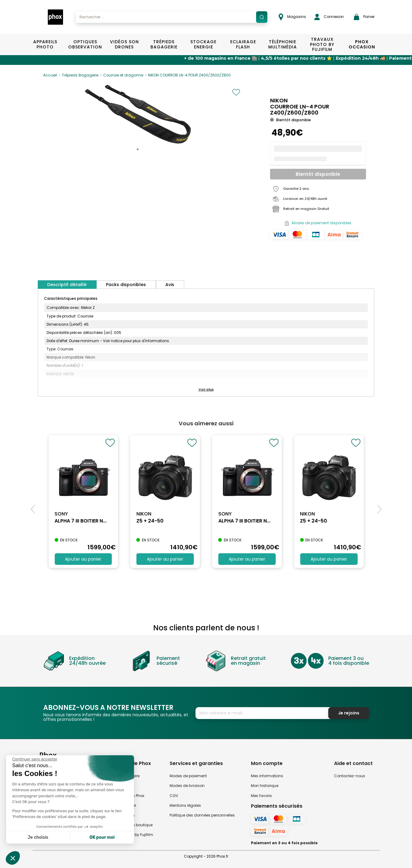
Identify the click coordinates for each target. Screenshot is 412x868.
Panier (364, 17)
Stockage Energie (203, 44)
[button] (138, 149)
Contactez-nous (350, 776)
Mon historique (265, 786)
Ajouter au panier (83, 559)
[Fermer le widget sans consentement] (35, 759)
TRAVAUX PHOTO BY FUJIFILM (322, 44)
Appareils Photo (45, 44)
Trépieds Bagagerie (164, 44)
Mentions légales (185, 805)
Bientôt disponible (318, 174)
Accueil (50, 75)
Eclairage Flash (243, 44)
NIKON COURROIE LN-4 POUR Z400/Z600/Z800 (189, 75)
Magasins (292, 17)
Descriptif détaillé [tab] (67, 285)
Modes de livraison (187, 786)
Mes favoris (261, 796)
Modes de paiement (188, 776)
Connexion (329, 17)
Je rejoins (349, 713)
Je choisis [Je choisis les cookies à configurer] (38, 837)
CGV (174, 796)
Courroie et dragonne (123, 75)
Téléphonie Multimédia (283, 44)
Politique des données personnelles (202, 815)
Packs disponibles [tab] (126, 285)
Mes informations (267, 776)
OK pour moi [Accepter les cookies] (102, 837)
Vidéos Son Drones (124, 44)
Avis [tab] (170, 285)
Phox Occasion (362, 44)
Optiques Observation (85, 44)
